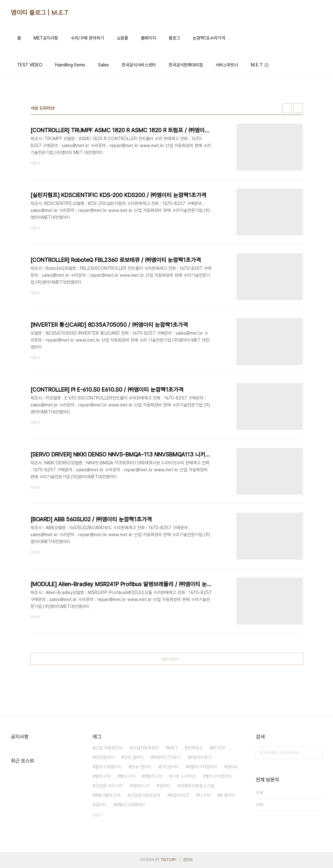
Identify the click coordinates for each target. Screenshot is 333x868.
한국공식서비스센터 (139, 65)
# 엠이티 (227, 795)
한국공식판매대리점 (186, 65)
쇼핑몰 (122, 38)
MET (173, 748)
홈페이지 (148, 38)
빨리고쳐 (103, 776)
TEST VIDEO (30, 65)
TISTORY (168, 860)
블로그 (174, 38)
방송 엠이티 (141, 767)
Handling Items (70, 65)
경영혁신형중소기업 (197, 786)
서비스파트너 (227, 65)
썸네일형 (287, 108)
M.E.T (260, 65)
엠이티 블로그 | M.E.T (40, 13)
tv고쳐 (205, 795)
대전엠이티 (105, 757)
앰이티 (233, 767)
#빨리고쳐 (153, 776)
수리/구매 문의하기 (87, 38)
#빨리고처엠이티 (203, 767)
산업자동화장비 (146, 748)
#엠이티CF (179, 795)
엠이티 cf (141, 786)
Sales (103, 65)
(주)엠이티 (170, 767)
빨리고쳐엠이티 (108, 767)
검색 (316, 753)
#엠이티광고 (201, 757)
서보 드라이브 (184, 776)
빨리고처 (127, 776)
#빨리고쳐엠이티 (131, 805)
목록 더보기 (170, 659)
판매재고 (195, 748)
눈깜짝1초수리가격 (209, 38)
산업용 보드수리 (109, 786)
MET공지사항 (46, 38)
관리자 (188, 860)
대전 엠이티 (134, 757)
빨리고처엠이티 (219, 776)
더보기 (97, 815)
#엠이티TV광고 (167, 757)
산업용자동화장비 (145, 795)
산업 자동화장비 (109, 748)
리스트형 (298, 108)
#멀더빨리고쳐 (108, 795)
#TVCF (219, 748)
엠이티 (165, 786)
